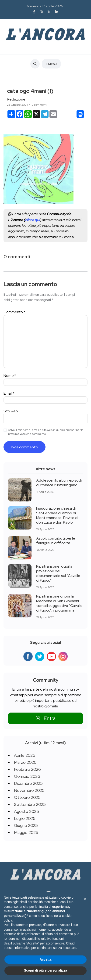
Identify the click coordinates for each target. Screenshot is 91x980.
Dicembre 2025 (28, 783)
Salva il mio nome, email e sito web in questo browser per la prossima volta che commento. (46, 432)
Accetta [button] (46, 959)
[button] (85, 899)
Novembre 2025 (29, 790)
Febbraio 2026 (27, 769)
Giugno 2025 (26, 825)
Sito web (11, 411)
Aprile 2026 (25, 755)
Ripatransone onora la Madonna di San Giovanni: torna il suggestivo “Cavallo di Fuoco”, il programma (59, 603)
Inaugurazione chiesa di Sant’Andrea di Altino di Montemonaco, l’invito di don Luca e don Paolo (57, 515)
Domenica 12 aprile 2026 (44, 6)
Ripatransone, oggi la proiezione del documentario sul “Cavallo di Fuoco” (58, 573)
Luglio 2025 (25, 818)
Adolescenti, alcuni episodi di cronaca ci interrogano (59, 483)
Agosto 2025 (26, 811)
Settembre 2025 (30, 804)
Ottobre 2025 (27, 797)
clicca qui (33, 220)
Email (9, 393)
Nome (10, 376)
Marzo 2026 (25, 762)
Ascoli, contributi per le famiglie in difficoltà (56, 541)
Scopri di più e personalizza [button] (45, 970)
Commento (14, 312)
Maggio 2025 (26, 832)
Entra (46, 718)
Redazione (16, 99)
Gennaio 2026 (27, 776)
